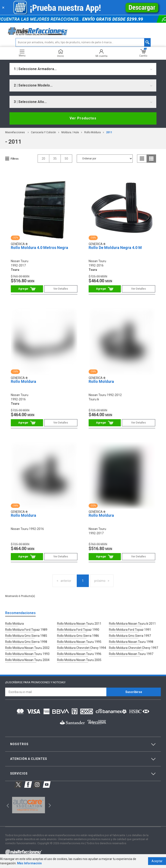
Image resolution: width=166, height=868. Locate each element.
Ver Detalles (61, 289)
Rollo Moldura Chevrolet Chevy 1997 (133, 648)
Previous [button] (6, 805)
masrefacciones (15, 132)
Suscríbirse (134, 692)
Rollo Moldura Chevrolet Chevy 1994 (82, 648)
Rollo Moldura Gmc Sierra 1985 (26, 636)
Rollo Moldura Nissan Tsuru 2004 (27, 660)
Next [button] (49, 805)
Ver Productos (83, 118)
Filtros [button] (15, 159)
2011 (109, 132)
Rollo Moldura (93, 132)
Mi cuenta (101, 53)
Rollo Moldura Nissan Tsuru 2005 (79, 660)
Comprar (27, 289)
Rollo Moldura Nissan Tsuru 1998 (131, 642)
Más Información (29, 863)
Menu (22, 53)
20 (43, 159)
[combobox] (83, 69)
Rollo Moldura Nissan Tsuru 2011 (79, 624)
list (142, 159)
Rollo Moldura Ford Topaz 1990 (78, 630)
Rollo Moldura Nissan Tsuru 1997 (131, 654)
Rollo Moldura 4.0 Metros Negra (39, 248)
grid (151, 159)
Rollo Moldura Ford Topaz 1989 (26, 630)
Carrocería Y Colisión (43, 132)
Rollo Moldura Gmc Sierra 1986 (78, 636)
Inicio (61, 53)
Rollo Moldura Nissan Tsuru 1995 (79, 642)
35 (55, 159)
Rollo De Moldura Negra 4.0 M (115, 248)
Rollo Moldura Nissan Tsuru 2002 (27, 648)
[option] (28, 805)
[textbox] (83, 42)
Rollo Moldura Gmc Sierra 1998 (26, 642)
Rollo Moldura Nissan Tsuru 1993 (27, 654)
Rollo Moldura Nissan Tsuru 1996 (79, 654)
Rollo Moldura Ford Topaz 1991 (130, 630)
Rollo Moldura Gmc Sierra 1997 (130, 636)
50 (66, 159)
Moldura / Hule (70, 132)
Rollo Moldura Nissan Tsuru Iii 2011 (132, 624)
